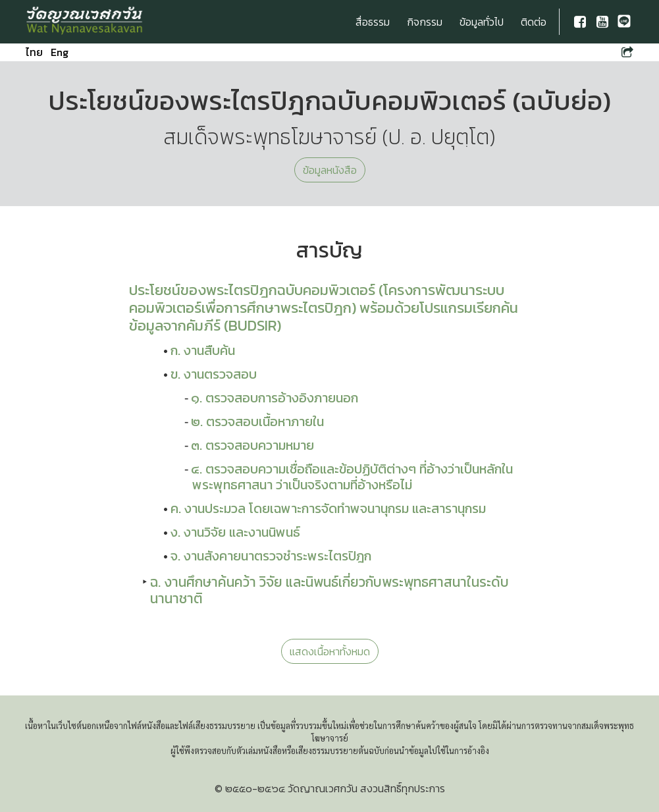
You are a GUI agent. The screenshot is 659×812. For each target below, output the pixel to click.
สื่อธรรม (373, 22)
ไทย (34, 52)
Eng (60, 52)
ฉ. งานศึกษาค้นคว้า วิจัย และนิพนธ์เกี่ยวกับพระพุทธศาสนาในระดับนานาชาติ (329, 590)
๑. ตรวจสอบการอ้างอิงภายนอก (275, 398)
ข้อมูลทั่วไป (482, 22)
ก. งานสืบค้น (203, 350)
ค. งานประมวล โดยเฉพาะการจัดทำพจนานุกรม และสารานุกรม (328, 508)
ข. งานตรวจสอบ (214, 374)
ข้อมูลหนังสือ (330, 170)
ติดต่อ (534, 22)
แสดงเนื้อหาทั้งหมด (330, 651)
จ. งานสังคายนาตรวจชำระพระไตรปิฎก (271, 556)
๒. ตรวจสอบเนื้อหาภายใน (257, 421)
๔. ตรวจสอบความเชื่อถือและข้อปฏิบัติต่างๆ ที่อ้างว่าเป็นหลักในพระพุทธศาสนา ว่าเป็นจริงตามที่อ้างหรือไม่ (352, 477)
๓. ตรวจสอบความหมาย (252, 445)
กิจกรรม (425, 22)
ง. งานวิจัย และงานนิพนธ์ (235, 532)
